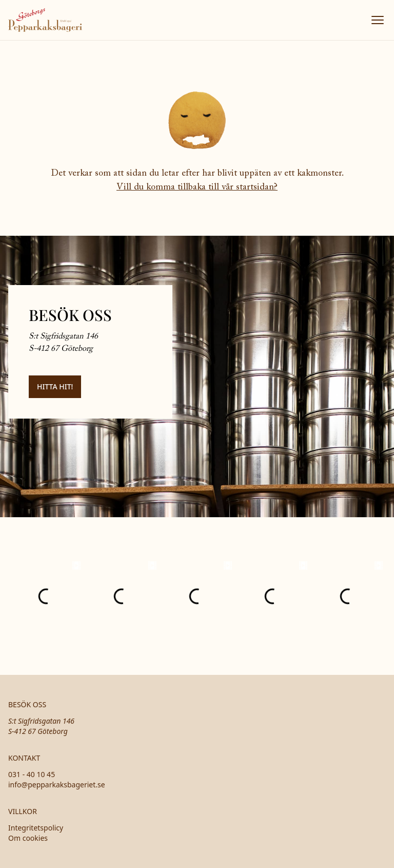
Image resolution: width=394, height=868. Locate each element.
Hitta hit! (55, 386)
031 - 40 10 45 (32, 774)
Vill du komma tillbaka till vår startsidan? (197, 187)
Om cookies (28, 838)
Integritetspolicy (36, 828)
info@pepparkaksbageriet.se (57, 785)
